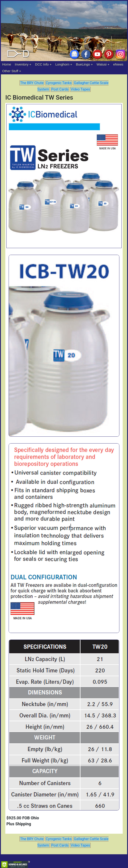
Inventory (22, 64)
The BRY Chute (32, 83)
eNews (118, 64)
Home (7, 64)
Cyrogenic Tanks (59, 83)
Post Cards (60, 89)
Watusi (102, 64)
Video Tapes (80, 89)
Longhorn (62, 64)
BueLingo (83, 64)
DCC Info (42, 64)
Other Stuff (10, 71)
